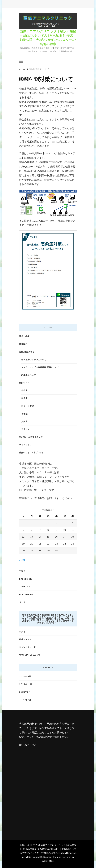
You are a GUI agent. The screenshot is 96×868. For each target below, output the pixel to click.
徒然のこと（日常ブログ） (32, 452)
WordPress (48, 861)
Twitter (25, 587)
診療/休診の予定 (27, 352)
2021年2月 (25, 692)
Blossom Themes (52, 857)
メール (22, 602)
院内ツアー (24, 383)
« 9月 (22, 560)
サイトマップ (25, 445)
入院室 (25, 421)
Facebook (26, 579)
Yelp (22, 571)
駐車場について (29, 375)
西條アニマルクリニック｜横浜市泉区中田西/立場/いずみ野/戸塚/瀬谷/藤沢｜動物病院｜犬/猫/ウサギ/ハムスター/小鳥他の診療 (48, 849)
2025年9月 (25, 676)
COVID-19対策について (31, 437)
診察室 (25, 398)
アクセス (26, 429)
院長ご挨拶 (24, 336)
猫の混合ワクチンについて (34, 360)
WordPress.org (30, 655)
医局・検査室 (28, 406)
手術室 (25, 414)
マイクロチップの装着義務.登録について (40, 367)
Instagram (26, 594)
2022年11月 (26, 684)
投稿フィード (25, 639)
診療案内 (23, 344)
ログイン (23, 632)
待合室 (25, 390)
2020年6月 (25, 700)
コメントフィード (27, 647)
